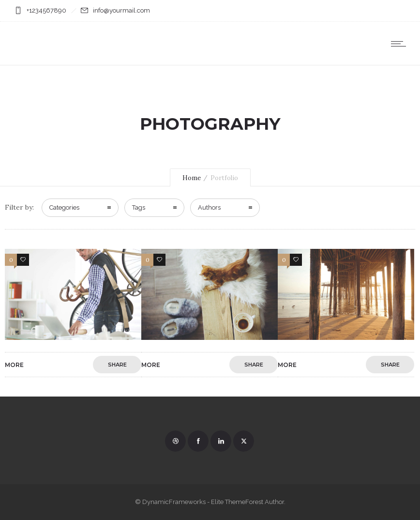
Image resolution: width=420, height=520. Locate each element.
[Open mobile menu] (401, 44)
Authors (209, 207)
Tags (139, 207)
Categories (64, 207)
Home (192, 178)
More (14, 365)
